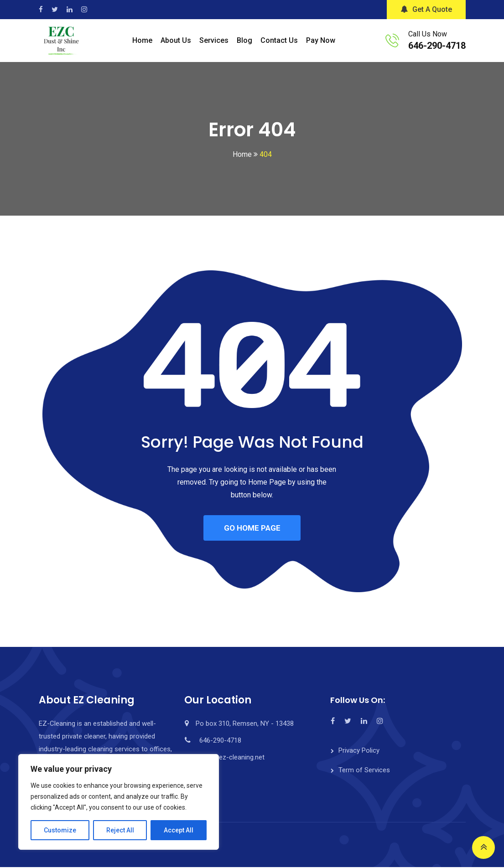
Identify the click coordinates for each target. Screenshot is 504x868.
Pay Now (321, 40)
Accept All (179, 830)
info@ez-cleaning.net (233, 758)
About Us (176, 40)
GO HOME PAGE (252, 528)
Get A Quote (426, 9)
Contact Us (279, 40)
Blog (244, 40)
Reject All (120, 830)
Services (214, 40)
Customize (60, 830)
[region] (119, 802)
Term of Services (364, 771)
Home (142, 40)
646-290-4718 (437, 46)
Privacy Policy (359, 751)
